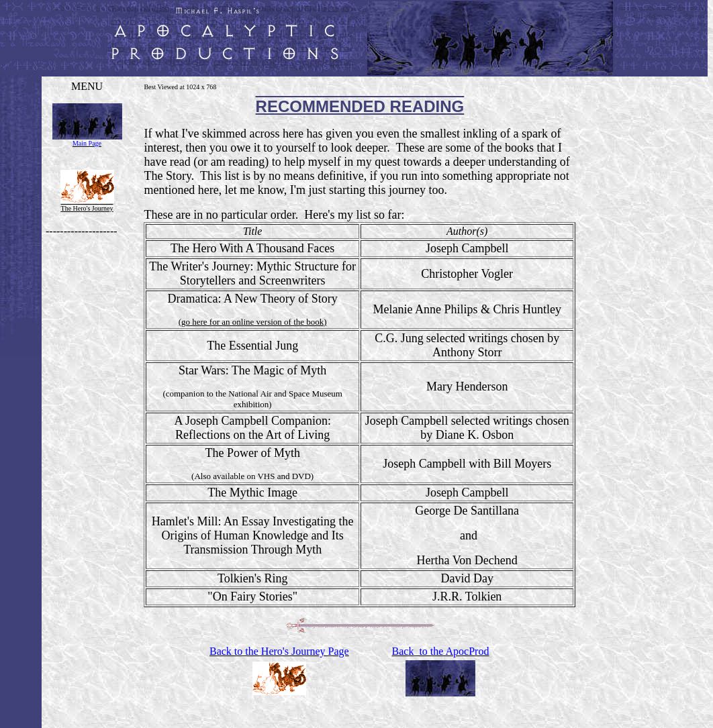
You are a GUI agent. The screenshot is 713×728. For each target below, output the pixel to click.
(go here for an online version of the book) (253, 322)
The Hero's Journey (87, 208)
